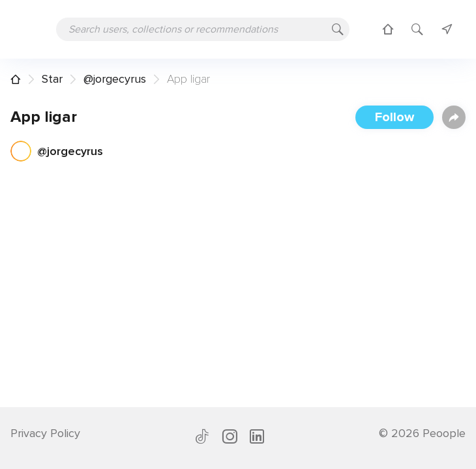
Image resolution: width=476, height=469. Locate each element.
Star (52, 79)
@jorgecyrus (115, 79)
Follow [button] (394, 117)
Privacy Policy (45, 433)
